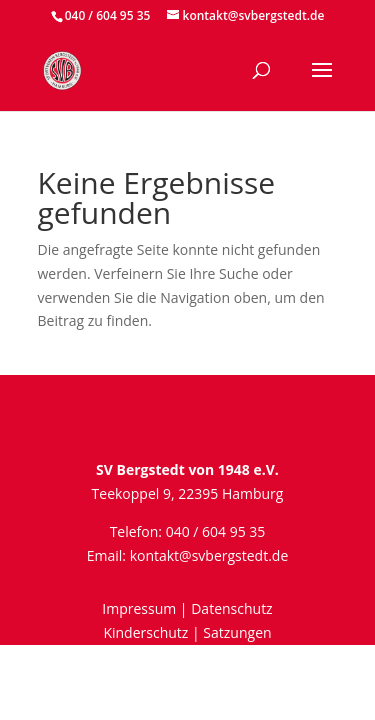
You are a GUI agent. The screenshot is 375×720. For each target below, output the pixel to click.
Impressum (139, 608)
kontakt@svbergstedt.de (209, 555)
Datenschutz (231, 608)
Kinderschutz (145, 632)
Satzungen (237, 632)
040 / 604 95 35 (108, 15)
